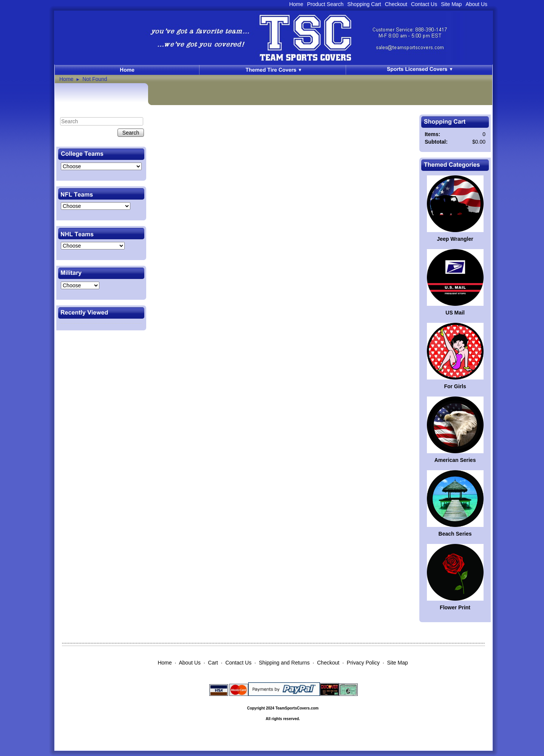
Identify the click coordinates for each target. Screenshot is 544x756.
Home (296, 4)
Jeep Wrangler (455, 239)
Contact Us (424, 4)
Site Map (451, 4)
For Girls (455, 386)
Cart (213, 663)
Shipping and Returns (284, 663)
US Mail (455, 313)
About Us (476, 4)
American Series (455, 460)
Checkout (396, 4)
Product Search (325, 4)
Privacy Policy (363, 663)
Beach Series (455, 534)
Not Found (95, 79)
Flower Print (455, 607)
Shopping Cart (364, 4)
